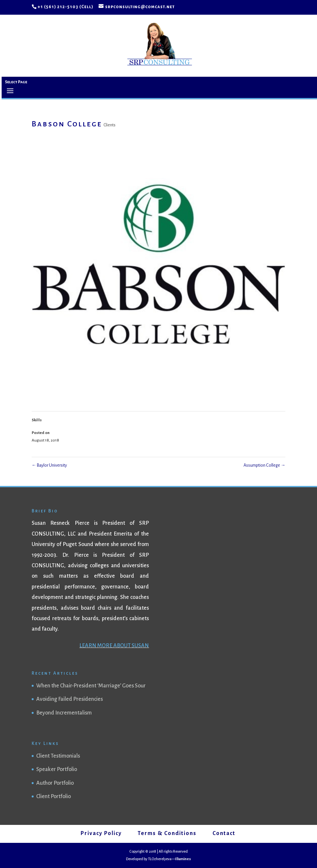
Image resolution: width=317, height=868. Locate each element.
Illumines (183, 859)
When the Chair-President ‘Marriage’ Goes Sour (91, 686)
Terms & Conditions (167, 833)
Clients (110, 125)
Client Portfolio (54, 796)
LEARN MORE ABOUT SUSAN (114, 646)
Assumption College (264, 465)
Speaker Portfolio (57, 769)
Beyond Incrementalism (64, 713)
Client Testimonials (58, 756)
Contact (224, 833)
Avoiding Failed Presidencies (70, 699)
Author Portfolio (55, 783)
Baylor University (49, 465)
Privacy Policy (101, 833)
